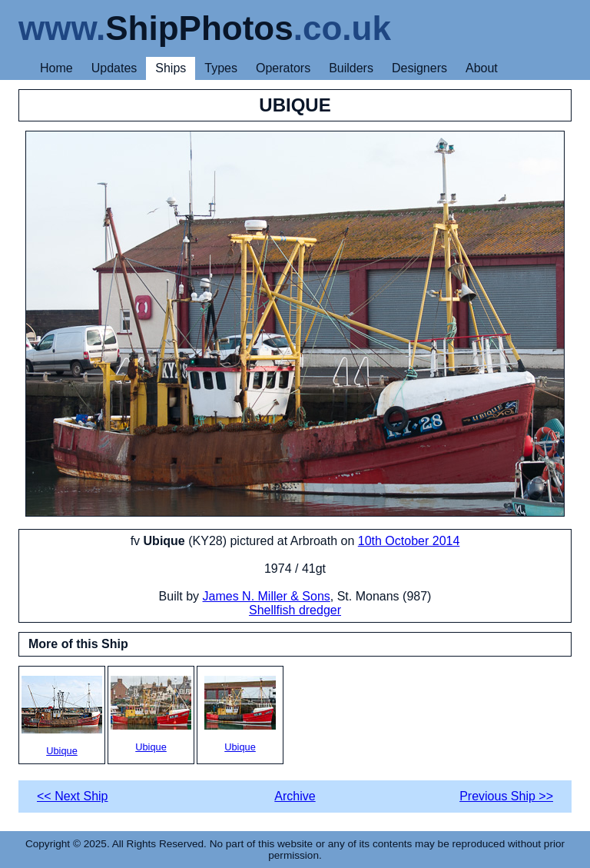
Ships (171, 68)
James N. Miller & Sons (267, 596)
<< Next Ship (73, 796)
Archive (295, 796)
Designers (419, 68)
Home (56, 68)
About (482, 68)
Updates (114, 68)
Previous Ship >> (506, 796)
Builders (351, 68)
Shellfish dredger (295, 610)
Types (221, 68)
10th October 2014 (409, 541)
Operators (283, 68)
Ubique (62, 716)
